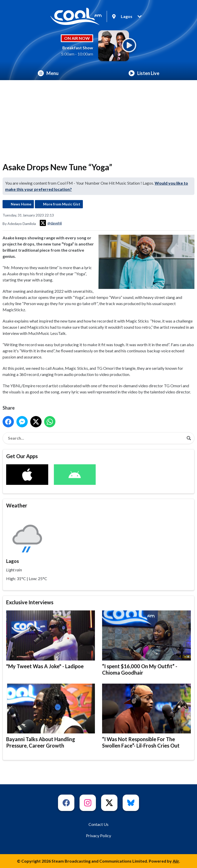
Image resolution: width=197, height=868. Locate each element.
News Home (21, 204)
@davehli (51, 223)
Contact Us (98, 824)
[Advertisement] (98, 119)
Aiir (176, 861)
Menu (48, 73)
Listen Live (144, 73)
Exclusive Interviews (30, 602)
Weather (17, 505)
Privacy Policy (98, 836)
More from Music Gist (62, 204)
